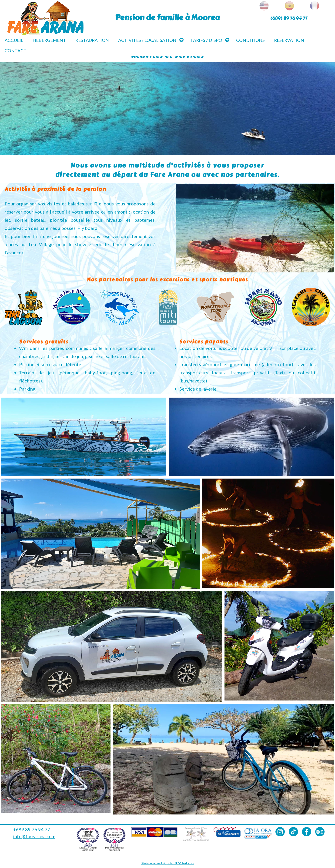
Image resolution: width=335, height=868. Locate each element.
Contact (16, 51)
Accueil (14, 40)
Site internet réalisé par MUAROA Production (168, 863)
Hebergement (49, 40)
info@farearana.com (34, 836)
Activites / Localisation (147, 40)
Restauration (92, 40)
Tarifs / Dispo (206, 40)
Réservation (289, 40)
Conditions (250, 40)
